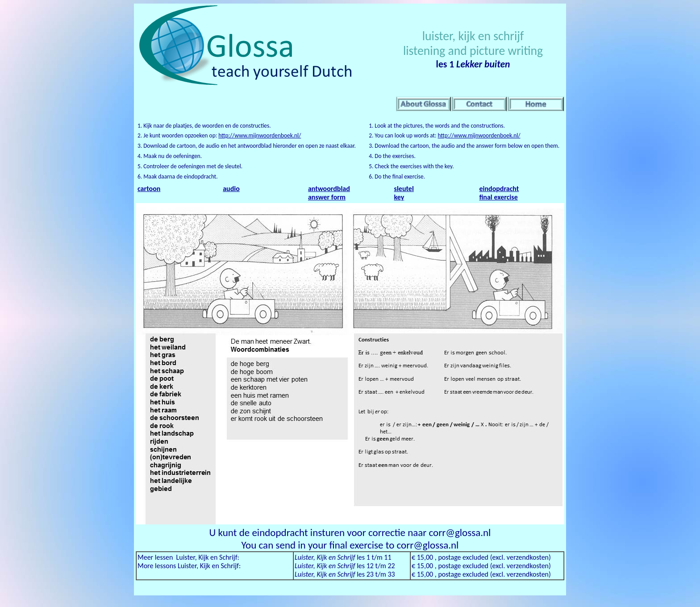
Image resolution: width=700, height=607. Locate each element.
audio (231, 189)
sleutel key (404, 193)
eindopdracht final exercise (499, 193)
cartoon (149, 189)
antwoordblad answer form (329, 193)
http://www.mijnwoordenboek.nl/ (260, 135)
